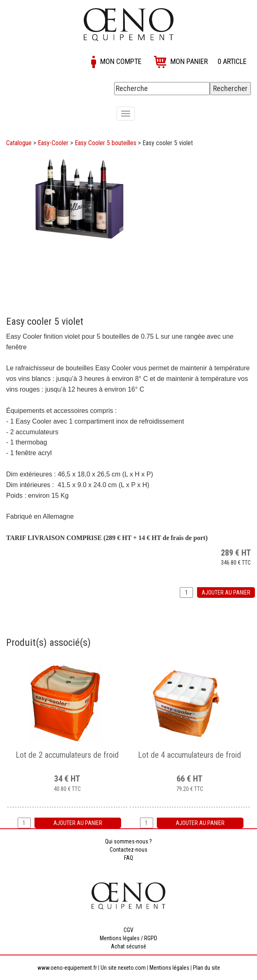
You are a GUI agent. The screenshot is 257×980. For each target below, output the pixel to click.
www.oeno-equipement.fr (67, 968)
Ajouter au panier (226, 593)
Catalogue (19, 143)
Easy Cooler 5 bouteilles (106, 143)
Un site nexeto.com (123, 968)
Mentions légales (169, 968)
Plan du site (207, 968)
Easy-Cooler (53, 143)
